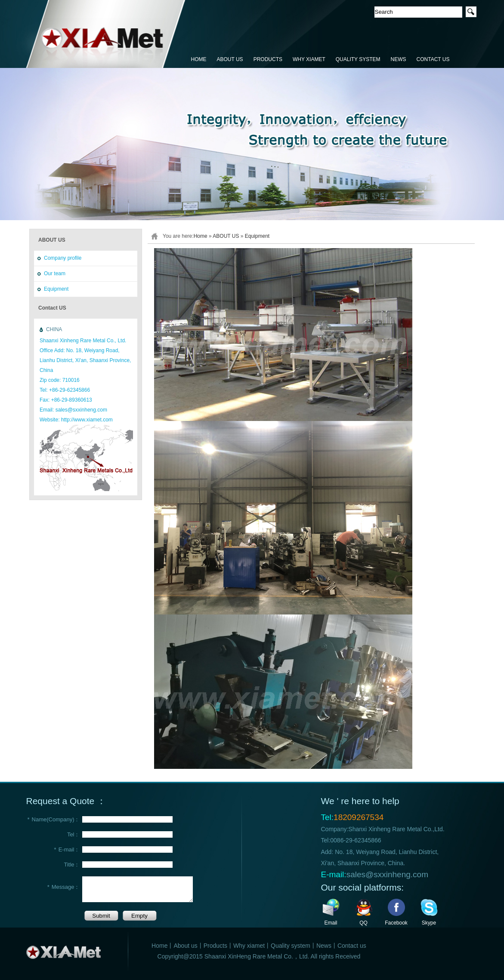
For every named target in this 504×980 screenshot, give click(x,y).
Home (201, 236)
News (324, 946)
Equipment (56, 289)
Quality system (291, 946)
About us (185, 946)
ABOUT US (230, 59)
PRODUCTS (268, 59)
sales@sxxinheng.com (387, 874)
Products (215, 946)
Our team (55, 273)
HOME (199, 59)
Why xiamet (249, 946)
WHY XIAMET (309, 59)
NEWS (399, 59)
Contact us (352, 946)
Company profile (63, 258)
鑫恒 (106, 34)
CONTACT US (433, 59)
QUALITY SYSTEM (358, 59)
